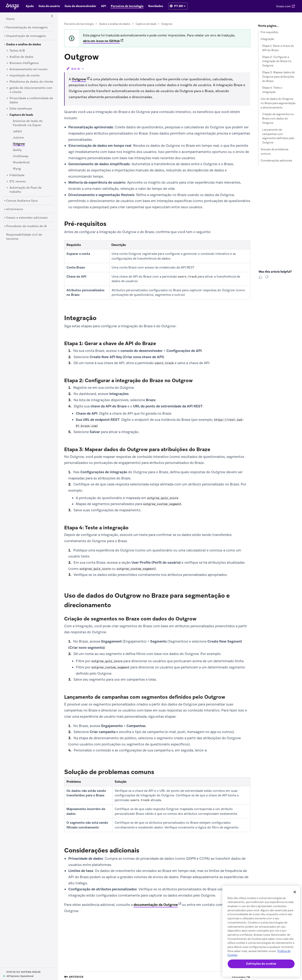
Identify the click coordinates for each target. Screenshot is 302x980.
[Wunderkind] (21, 163)
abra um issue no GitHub (101, 41)
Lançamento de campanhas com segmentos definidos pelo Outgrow (278, 136)
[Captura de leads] (21, 115)
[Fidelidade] (17, 175)
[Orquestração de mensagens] (26, 36)
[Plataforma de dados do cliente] (31, 82)
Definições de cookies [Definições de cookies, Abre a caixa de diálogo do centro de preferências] (261, 964)
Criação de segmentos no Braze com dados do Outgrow (278, 119)
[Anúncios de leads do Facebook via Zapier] (28, 123)
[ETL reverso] (18, 182)
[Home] (10, 19)
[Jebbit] (17, 131)
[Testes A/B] (17, 51)
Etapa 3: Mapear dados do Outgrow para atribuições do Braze (279, 77)
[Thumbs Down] (268, 279)
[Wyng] (17, 169)
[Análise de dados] (21, 57)
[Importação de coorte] (25, 76)
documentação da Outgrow (156, 905)
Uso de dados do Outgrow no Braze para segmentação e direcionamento (278, 103)
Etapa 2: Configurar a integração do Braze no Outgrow (277, 61)
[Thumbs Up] (261, 279)
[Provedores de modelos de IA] (26, 226)
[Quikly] (17, 150)
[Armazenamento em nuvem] (29, 69)
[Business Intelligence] (24, 63)
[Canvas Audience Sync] (22, 201)
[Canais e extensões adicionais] (27, 218)
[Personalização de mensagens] (27, 28)
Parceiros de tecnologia (79, 24)
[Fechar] (295, 892)
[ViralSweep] (21, 156)
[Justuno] (18, 138)
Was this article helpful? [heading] (275, 272)
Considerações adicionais (276, 161)
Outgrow (79, 79)
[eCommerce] (15, 209)
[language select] (180, 6)
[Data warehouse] (21, 109)
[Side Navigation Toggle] (52, 16)
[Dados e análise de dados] (24, 45)
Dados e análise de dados (115, 24)
